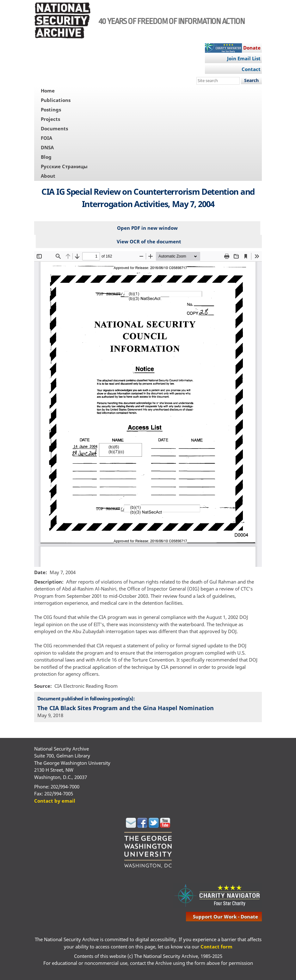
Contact (251, 69)
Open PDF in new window (147, 228)
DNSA (47, 147)
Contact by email (55, 801)
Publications (56, 100)
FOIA (46, 138)
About (48, 176)
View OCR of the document (149, 241)
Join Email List (244, 58)
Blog (46, 157)
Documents (54, 128)
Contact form (216, 947)
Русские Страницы (64, 166)
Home (48, 91)
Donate (252, 48)
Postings (51, 110)
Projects (50, 119)
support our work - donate (225, 917)
